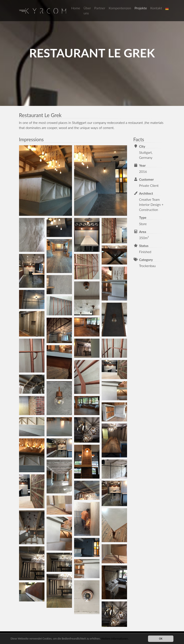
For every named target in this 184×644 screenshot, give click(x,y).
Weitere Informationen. (115, 639)
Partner (100, 8)
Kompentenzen (120, 8)
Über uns (87, 10)
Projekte (141, 8)
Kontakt (156, 8)
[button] (167, 8)
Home (76, 8)
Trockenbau (147, 266)
